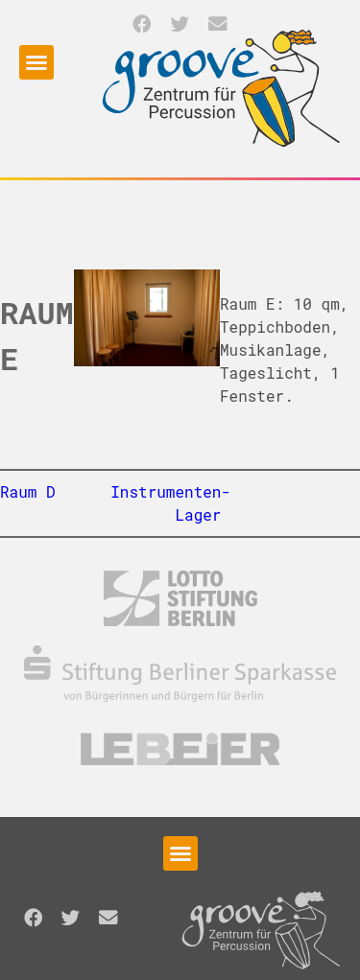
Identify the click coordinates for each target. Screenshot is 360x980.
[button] (143, 23)
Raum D (28, 491)
